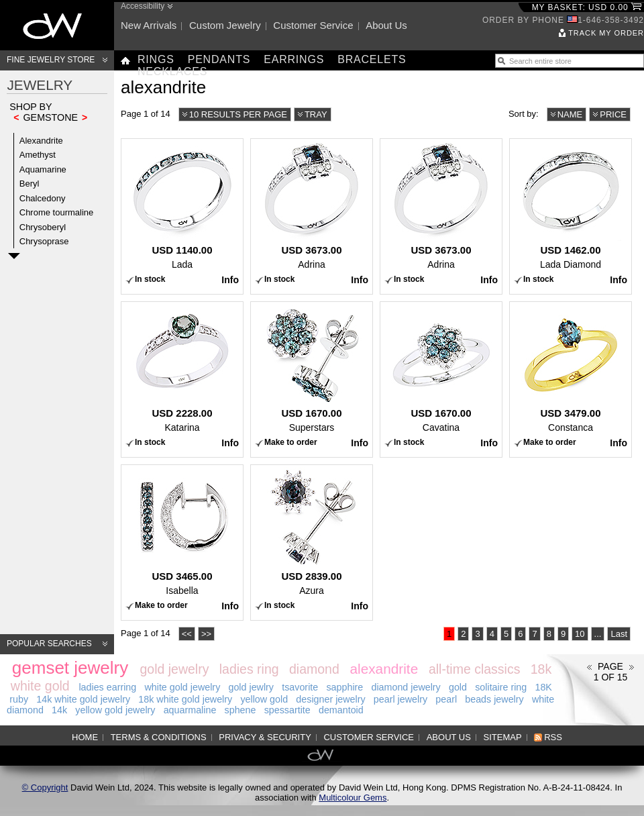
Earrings (294, 59)
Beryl (30, 184)
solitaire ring (501, 687)
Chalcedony (43, 198)
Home (85, 737)
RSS (553, 737)
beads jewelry (494, 699)
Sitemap (503, 737)
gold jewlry (251, 687)
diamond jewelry (406, 687)
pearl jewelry (400, 699)
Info (230, 280)
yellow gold (264, 699)
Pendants (219, 59)
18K (543, 687)
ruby (19, 699)
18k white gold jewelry (185, 699)
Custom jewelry (225, 25)
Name (570, 114)
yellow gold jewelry (115, 710)
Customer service (313, 25)
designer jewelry (330, 699)
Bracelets (372, 59)
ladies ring (249, 669)
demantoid (341, 710)
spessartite (287, 710)
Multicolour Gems (353, 798)
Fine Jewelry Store (51, 60)
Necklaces (172, 71)
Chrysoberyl (43, 227)
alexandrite (384, 669)
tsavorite (300, 687)
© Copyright (45, 787)
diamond (314, 669)
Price (613, 114)
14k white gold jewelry (83, 699)
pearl (446, 699)
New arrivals (149, 25)
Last (619, 634)
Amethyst (38, 155)
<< (187, 634)
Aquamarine (43, 169)
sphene (240, 710)
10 (580, 634)
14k (59, 710)
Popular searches (49, 644)
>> (206, 634)
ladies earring (107, 687)
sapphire (344, 687)
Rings (156, 59)
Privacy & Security (265, 737)
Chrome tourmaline (57, 212)
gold (458, 687)
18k (541, 669)
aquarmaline (190, 710)
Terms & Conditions (159, 737)
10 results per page (238, 114)
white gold (40, 686)
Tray (316, 114)
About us (386, 25)
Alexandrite (41, 141)
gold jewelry (174, 669)
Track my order (606, 33)
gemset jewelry (70, 668)
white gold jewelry (182, 687)
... (598, 634)
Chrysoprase (44, 241)
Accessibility (143, 6)
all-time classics (475, 669)
